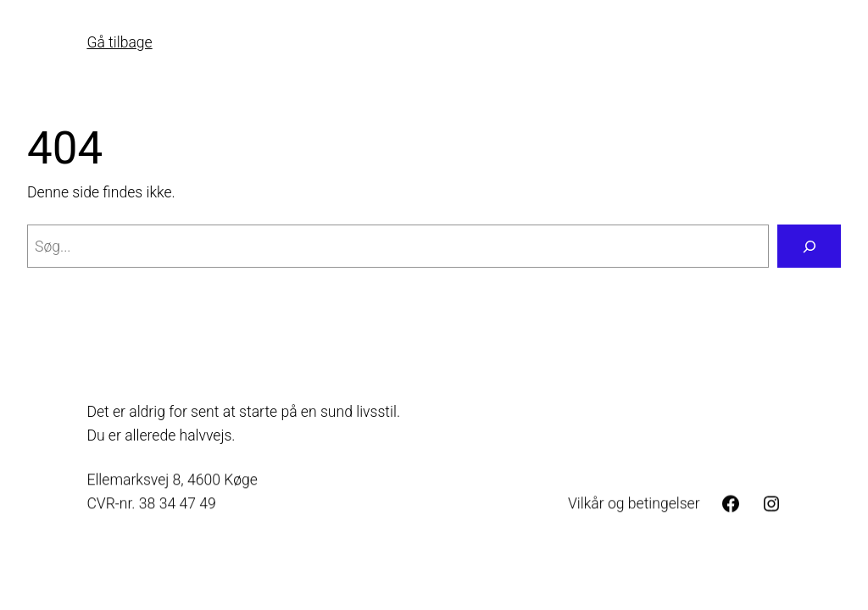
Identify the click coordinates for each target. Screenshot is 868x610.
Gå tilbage (119, 42)
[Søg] (809, 246)
